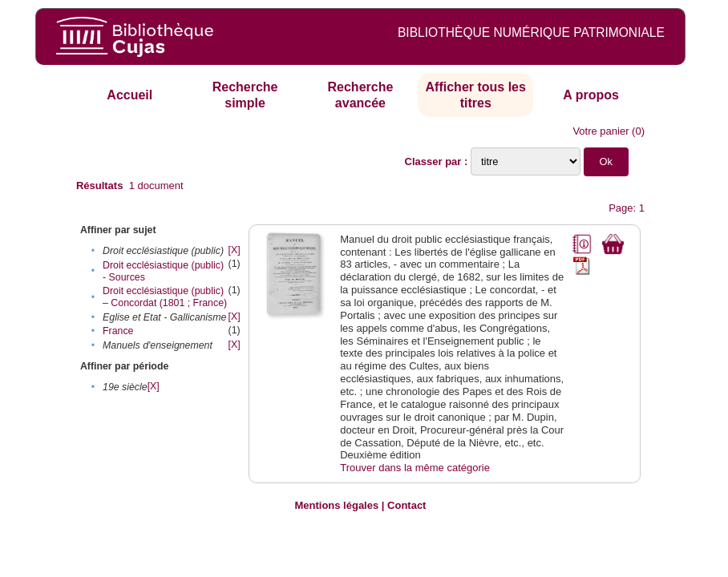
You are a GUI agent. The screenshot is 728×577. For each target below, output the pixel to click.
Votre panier (601, 131)
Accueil (129, 95)
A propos (591, 95)
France (118, 331)
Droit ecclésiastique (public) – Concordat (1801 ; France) (165, 297)
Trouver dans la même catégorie (415, 468)
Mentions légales (336, 505)
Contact (406, 505)
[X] (235, 250)
